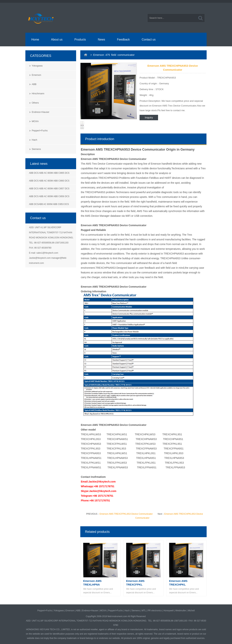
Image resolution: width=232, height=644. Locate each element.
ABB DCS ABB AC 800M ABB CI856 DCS (49, 196)
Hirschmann (38, 93)
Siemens (36, 149)
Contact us (149, 40)
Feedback (123, 40)
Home (35, 40)
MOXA (35, 121)
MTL (144, 611)
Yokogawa (37, 66)
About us (57, 40)
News (101, 40)
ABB (34, 84)
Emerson (36, 75)
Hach (34, 140)
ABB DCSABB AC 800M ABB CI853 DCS (49, 204)
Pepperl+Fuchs (40, 131)
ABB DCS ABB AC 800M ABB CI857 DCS (49, 189)
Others (35, 103)
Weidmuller (181, 611)
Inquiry (149, 117)
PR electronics (155, 611)
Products (80, 40)
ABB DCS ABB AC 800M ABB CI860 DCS (49, 181)
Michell (191, 611)
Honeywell (168, 611)
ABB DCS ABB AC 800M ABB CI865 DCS (49, 173)
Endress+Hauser (41, 112)
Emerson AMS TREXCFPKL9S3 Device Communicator (126, 514)
